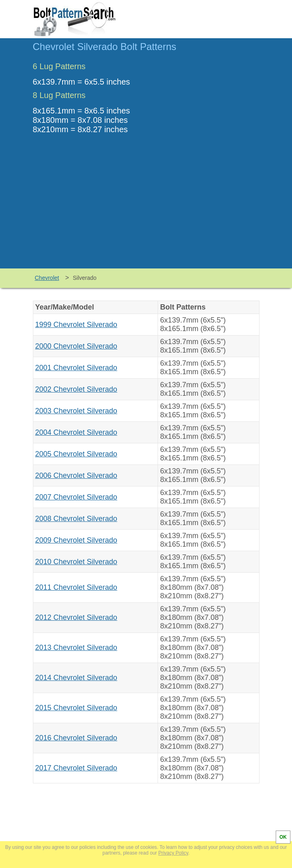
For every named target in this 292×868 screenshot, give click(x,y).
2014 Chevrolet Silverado (76, 678)
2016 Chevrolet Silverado (76, 738)
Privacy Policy (173, 853)
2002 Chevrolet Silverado (76, 389)
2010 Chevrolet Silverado (76, 562)
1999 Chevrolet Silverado (76, 325)
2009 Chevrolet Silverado (76, 540)
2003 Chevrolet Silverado (76, 411)
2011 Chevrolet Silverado (76, 587)
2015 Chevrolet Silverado (76, 708)
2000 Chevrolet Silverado (76, 346)
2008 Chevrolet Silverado (76, 519)
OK (283, 837)
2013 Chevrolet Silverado (76, 648)
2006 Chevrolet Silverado (76, 475)
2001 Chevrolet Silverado (76, 368)
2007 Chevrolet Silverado (76, 497)
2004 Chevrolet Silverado (76, 432)
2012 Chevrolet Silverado (76, 617)
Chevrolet (47, 278)
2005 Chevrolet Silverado (76, 454)
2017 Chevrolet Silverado (76, 768)
